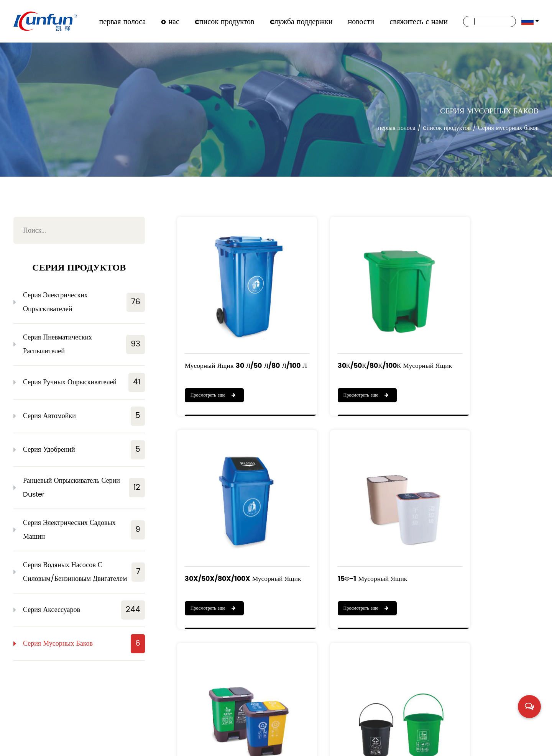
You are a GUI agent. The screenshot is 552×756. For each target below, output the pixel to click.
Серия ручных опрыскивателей (84, 382)
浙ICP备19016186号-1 (512, 746)
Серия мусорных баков (84, 644)
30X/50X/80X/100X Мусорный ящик (469, 343)
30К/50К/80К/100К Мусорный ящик (343, 343)
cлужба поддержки (301, 21)
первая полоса (123, 21)
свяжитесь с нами (419, 21)
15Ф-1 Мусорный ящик (221, 522)
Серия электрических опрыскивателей (84, 302)
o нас (170, 21)
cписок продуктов (225, 21)
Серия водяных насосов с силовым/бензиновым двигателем (84, 572)
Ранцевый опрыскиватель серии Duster (84, 488)
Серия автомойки (84, 416)
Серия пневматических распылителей (84, 344)
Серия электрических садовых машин (84, 530)
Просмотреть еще (213, 368)
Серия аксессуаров (84, 610)
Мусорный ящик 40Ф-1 (347, 522)
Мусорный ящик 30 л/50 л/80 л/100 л (225, 343)
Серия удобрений (84, 450)
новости (361, 21)
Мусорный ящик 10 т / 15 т (478, 522)
